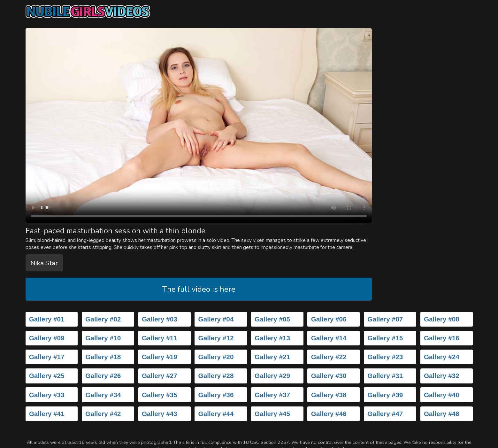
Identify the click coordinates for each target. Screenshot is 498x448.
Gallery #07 (385, 319)
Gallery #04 (216, 319)
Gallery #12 (216, 338)
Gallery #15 (385, 338)
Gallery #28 (216, 376)
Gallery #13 (272, 338)
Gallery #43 (160, 414)
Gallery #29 (272, 376)
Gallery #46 (329, 414)
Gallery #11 (160, 338)
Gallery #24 (442, 357)
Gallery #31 (385, 376)
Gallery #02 (103, 319)
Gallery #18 (103, 357)
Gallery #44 (216, 414)
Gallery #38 (329, 395)
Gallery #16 (442, 338)
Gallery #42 (103, 414)
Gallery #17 (47, 357)
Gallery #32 (442, 376)
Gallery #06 (329, 319)
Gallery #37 (272, 395)
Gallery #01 (47, 319)
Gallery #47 (385, 414)
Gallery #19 (160, 357)
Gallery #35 (160, 395)
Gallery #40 (442, 395)
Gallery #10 (103, 338)
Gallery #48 (442, 414)
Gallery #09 (47, 338)
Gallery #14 (329, 338)
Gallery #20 (216, 357)
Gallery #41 (47, 414)
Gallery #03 (160, 319)
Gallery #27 (160, 376)
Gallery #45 (272, 414)
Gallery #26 (103, 376)
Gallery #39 (385, 395)
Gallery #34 (103, 395)
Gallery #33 (47, 395)
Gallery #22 (329, 357)
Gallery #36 (216, 395)
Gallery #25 (47, 376)
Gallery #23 (385, 357)
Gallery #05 (272, 319)
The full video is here (199, 289)
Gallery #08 (442, 319)
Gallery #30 (329, 376)
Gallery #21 (272, 357)
